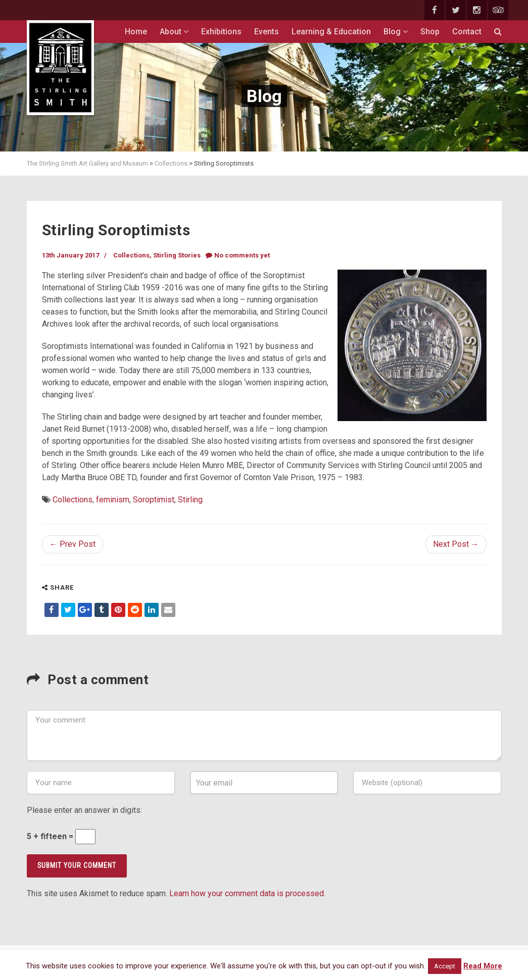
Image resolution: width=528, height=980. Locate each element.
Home (136, 32)
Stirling (190, 500)
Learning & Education (331, 32)
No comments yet (238, 255)
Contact (467, 32)
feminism (113, 500)
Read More (483, 966)
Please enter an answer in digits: (84, 810)
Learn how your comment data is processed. (247, 893)
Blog (396, 32)
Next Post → (456, 544)
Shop (430, 32)
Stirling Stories (177, 255)
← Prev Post (73, 544)
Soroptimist (154, 500)
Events (267, 32)
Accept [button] (445, 966)
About (174, 32)
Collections (131, 255)
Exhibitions (221, 32)
